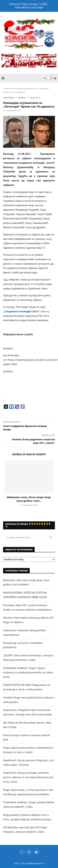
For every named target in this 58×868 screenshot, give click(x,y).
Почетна (7, 88)
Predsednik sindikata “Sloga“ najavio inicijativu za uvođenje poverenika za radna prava (28, 672)
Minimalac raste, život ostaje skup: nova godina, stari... (29, 499)
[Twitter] (29, 852)
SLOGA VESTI (35, 98)
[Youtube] (36, 852)
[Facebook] (22, 852)
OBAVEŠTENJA (9, 98)
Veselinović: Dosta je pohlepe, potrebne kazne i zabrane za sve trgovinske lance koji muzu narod (28, 777)
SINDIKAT (22, 98)
